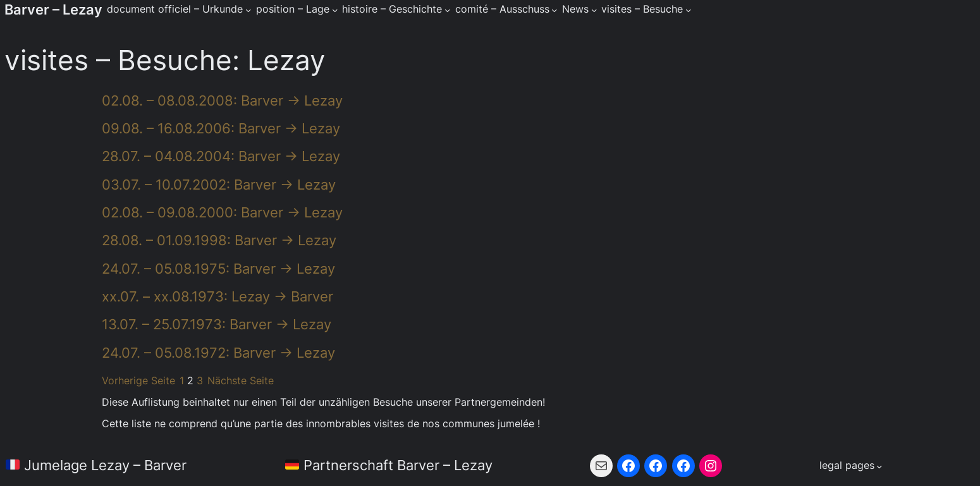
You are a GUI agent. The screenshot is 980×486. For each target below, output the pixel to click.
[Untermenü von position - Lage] (335, 10)
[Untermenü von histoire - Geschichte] (448, 10)
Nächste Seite (241, 381)
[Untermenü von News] (594, 10)
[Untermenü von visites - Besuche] (689, 10)
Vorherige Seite (138, 381)
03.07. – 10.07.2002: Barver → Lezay (219, 185)
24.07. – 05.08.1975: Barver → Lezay (218, 269)
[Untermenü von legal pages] (851, 466)
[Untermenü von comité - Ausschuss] (554, 10)
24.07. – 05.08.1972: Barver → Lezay (218, 353)
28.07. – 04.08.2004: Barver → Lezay (221, 156)
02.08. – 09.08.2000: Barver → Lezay (222, 212)
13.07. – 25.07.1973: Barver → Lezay (217, 324)
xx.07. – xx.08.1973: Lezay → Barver (217, 296)
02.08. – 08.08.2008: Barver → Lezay (222, 100)
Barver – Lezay (53, 9)
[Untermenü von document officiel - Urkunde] (248, 10)
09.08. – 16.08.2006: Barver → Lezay (221, 128)
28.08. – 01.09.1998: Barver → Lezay (219, 240)
